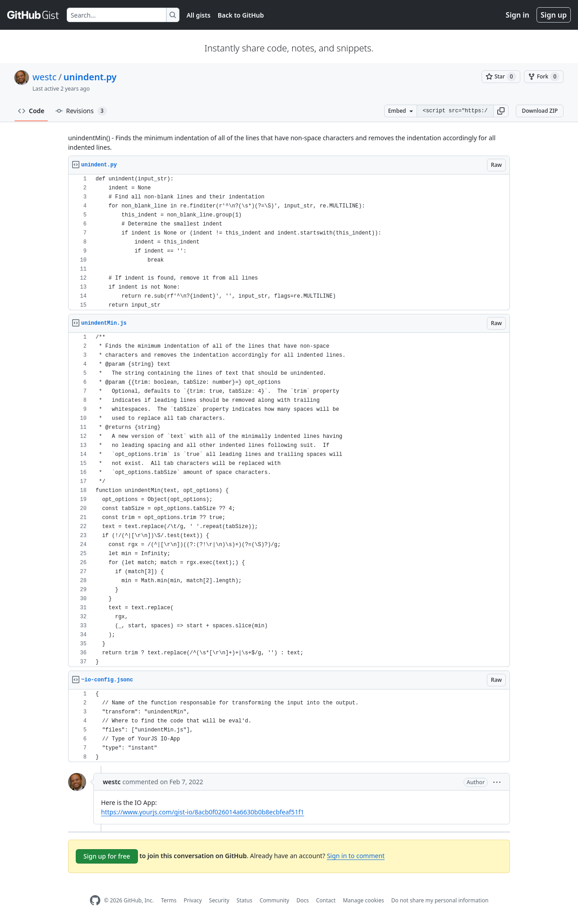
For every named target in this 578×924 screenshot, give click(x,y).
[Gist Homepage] (33, 15)
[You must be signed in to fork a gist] (544, 77)
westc (44, 77)
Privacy (193, 900)
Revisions (81, 111)
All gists (199, 15)
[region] (289, 242)
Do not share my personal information (440, 900)
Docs (303, 900)
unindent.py (90, 77)
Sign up (554, 15)
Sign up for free (107, 856)
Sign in (518, 15)
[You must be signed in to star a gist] (501, 77)
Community (275, 900)
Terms (169, 900)
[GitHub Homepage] (95, 900)
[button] (501, 111)
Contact (326, 900)
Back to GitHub (241, 15)
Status (245, 900)
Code (31, 111)
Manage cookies (363, 900)
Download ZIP (540, 111)
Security (219, 900)
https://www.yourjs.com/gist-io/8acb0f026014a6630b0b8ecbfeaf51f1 (202, 812)
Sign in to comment (356, 856)
